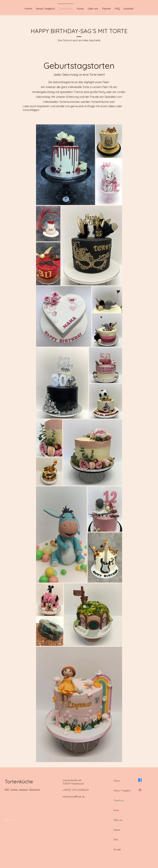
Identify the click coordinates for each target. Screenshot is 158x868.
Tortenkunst (119, 800)
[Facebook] (140, 780)
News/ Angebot (122, 790)
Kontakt (117, 849)
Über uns (118, 820)
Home (117, 781)
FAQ (116, 840)
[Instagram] (140, 790)
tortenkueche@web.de (74, 796)
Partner (117, 830)
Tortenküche (19, 782)
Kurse (116, 810)
